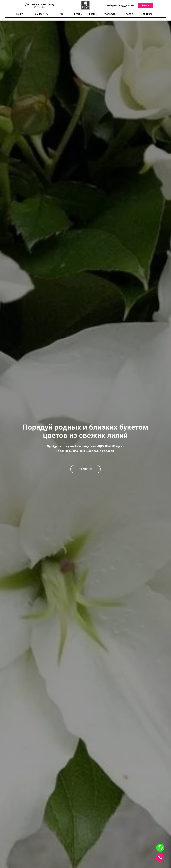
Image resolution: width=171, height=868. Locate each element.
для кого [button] (148, 14)
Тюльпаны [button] (111, 14)
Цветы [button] (76, 14)
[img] (160, 857)
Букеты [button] (21, 14)
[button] (85, 469)
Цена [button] (61, 14)
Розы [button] (92, 14)
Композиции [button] (41, 14)
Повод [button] (130, 14)
